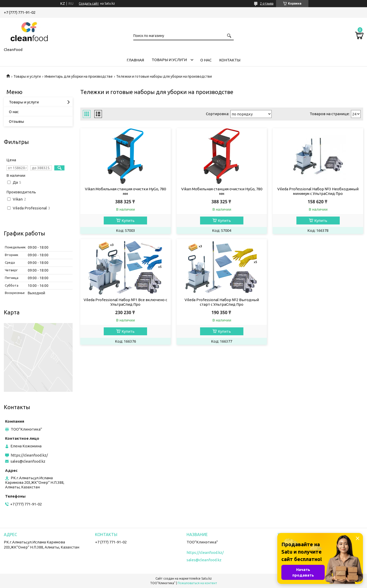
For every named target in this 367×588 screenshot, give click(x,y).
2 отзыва (267, 3)
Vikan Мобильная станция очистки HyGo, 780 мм (125, 191)
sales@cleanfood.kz (28, 461)
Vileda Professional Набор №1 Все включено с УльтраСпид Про (125, 302)
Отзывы (16, 121)
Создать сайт (89, 3)
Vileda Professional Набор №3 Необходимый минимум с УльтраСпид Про (318, 191)
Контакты (230, 60)
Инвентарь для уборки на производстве (79, 76)
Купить (128, 220)
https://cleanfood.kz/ (29, 455)
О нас (206, 60)
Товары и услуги (169, 60)
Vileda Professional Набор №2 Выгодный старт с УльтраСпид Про (222, 302)
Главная (135, 60)
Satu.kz (207, 578)
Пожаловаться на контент (197, 583)
